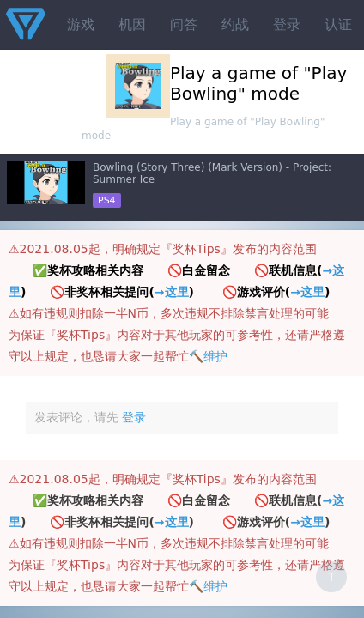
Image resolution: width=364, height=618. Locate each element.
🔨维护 (208, 356)
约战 (235, 24)
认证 (338, 24)
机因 (132, 24)
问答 (184, 24)
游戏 (81, 24)
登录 (287, 24)
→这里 (172, 292)
